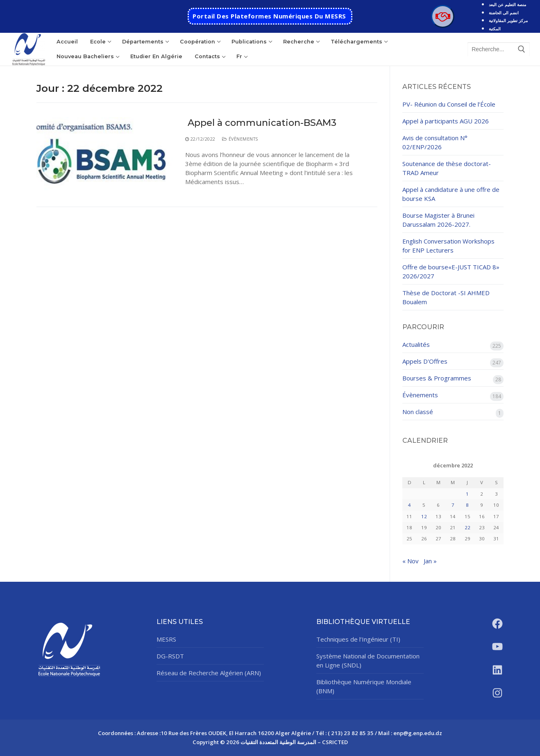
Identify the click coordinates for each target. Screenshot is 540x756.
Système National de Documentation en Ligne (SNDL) (368, 660)
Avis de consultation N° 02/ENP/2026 (435, 142)
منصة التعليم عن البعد (507, 5)
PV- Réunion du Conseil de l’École (449, 104)
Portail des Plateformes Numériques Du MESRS (269, 16)
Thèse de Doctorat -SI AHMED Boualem (446, 297)
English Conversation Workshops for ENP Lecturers (448, 246)
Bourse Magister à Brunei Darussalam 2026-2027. (438, 220)
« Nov (411, 561)
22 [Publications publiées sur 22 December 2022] (467, 527)
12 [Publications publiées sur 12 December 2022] (424, 516)
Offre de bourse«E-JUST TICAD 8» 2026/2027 (451, 271)
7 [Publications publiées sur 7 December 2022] (453, 505)
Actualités (416, 344)
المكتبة (495, 29)
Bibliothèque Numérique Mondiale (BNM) (364, 686)
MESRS (166, 639)
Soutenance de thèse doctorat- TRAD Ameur (447, 168)
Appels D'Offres (425, 361)
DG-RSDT (170, 656)
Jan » (430, 561)
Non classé (418, 412)
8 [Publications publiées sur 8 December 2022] (467, 505)
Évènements (240, 139)
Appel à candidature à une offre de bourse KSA (451, 194)
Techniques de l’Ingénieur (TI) (358, 639)
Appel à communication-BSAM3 (261, 123)
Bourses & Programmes (437, 378)
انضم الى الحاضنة (504, 13)
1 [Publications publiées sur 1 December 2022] (467, 494)
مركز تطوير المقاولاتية (508, 20)
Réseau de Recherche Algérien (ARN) (209, 673)
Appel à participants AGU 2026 (446, 121)
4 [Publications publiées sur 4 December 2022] (410, 505)
